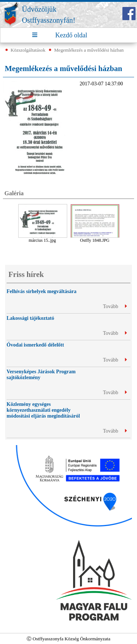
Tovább (115, 306)
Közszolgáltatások (28, 50)
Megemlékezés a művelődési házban (89, 50)
